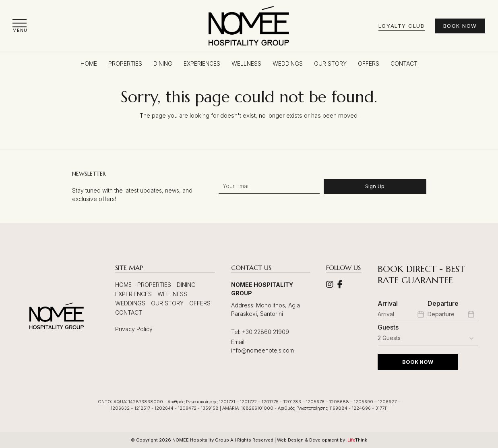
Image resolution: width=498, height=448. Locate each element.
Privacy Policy (134, 329)
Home (123, 285)
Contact (129, 312)
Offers (200, 303)
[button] (20, 26)
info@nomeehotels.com (262, 350)
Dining (186, 285)
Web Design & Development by (322, 440)
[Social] (330, 285)
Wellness (172, 294)
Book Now (460, 26)
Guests (388, 327)
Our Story (167, 303)
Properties (154, 285)
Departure (443, 303)
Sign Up (375, 186)
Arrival (388, 303)
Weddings (130, 303)
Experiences (133, 294)
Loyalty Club (402, 26)
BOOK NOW (418, 362)
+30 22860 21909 (266, 332)
